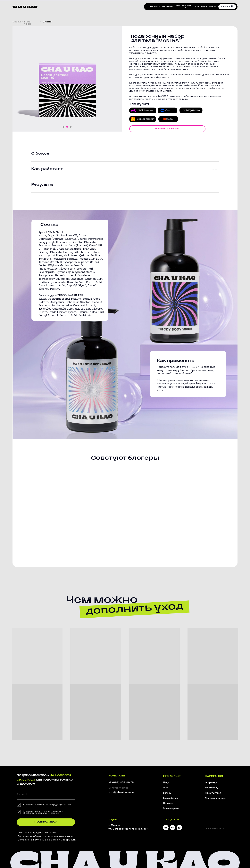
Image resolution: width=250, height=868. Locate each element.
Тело (166, 787)
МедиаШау (212, 788)
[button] (206, 7)
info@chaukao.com (121, 792)
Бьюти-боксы (28, 23)
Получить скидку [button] (216, 798)
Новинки (168, 803)
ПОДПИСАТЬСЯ (46, 822)
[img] (173, 828)
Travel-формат (171, 808)
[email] (46, 794)
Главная (17, 22)
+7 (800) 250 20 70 (121, 783)
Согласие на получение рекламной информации (47, 840)
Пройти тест (213, 793)
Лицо (166, 782)
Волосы (167, 793)
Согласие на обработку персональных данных (46, 836)
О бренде (211, 783)
